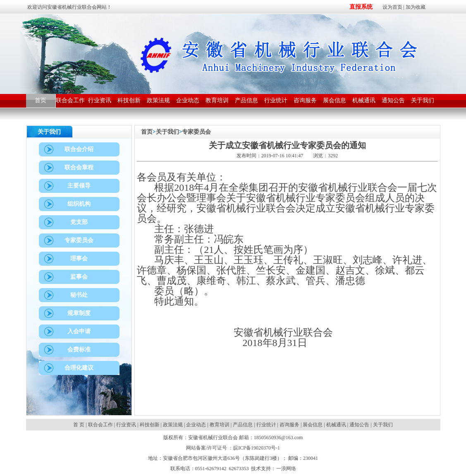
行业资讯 (126, 425)
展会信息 (313, 425)
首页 (147, 132)
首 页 (79, 425)
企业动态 (196, 425)
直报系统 (361, 7)
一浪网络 (286, 469)
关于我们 (167, 132)
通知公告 (359, 425)
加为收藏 (416, 7)
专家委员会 (196, 132)
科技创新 (150, 425)
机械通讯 (336, 425)
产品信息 (243, 425)
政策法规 (173, 425)
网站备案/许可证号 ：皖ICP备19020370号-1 (233, 448)
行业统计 (266, 425)
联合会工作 (100, 425)
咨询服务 (289, 425)
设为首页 (392, 7)
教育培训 (220, 425)
